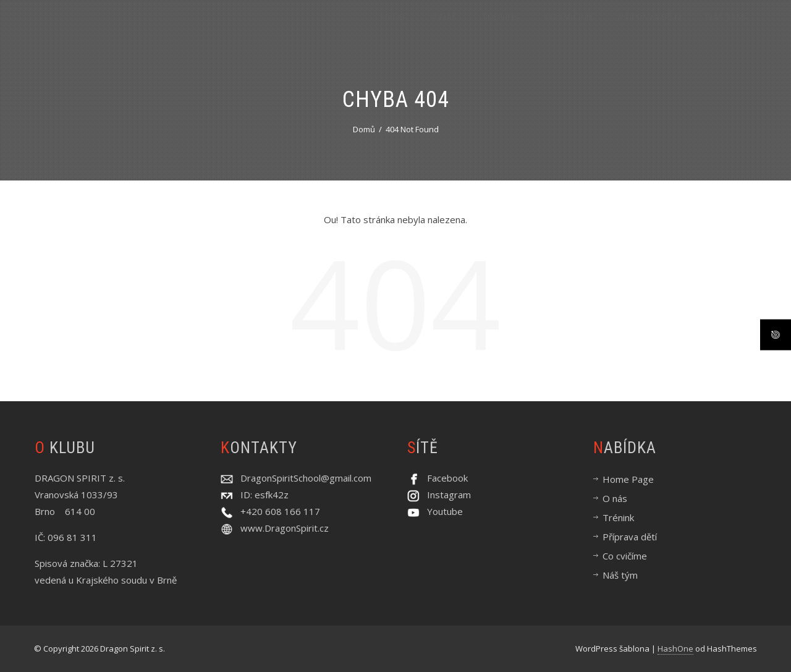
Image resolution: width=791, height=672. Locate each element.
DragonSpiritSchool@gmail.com (302, 478)
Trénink (501, 29)
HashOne (675, 649)
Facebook (444, 478)
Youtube (441, 511)
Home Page (628, 479)
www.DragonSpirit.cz (285, 528)
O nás (443, 29)
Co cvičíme (569, 29)
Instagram (445, 495)
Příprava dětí (650, 29)
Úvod (393, 29)
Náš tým (725, 29)
